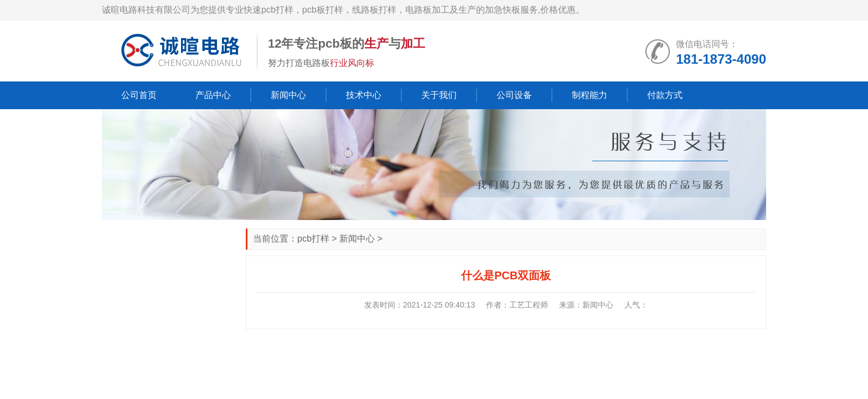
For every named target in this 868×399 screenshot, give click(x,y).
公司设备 (514, 95)
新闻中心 (288, 95)
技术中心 (364, 95)
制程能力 (590, 95)
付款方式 (665, 95)
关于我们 (439, 95)
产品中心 (213, 95)
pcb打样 (313, 239)
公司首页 (139, 95)
